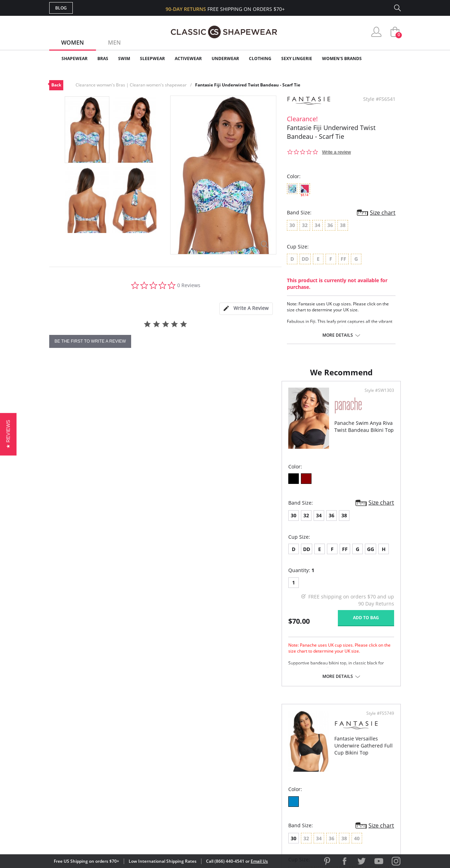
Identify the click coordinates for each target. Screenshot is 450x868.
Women (73, 43)
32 (74, 522)
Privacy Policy (279, 787)
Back (56, 85)
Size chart (383, 213)
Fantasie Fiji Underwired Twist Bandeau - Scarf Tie (248, 85)
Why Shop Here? (281, 741)
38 (112, 522)
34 (86, 522)
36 (99, 522)
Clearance (386, 59)
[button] (8, 434)
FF (112, 556)
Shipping (179, 775)
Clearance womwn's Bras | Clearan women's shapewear (131, 85)
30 (61, 522)
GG (138, 556)
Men (114, 43)
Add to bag (187, 625)
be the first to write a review (90, 341)
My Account (184, 753)
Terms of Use (104, 836)
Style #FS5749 (378, 397)
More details (338, 335)
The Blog (272, 775)
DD (74, 556)
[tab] (246, 309)
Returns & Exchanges (197, 787)
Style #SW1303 (200, 397)
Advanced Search (191, 741)
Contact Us (183, 798)
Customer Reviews (284, 753)
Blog (61, 8)
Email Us (259, 861)
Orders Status (187, 764)
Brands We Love (281, 764)
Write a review (336, 152)
